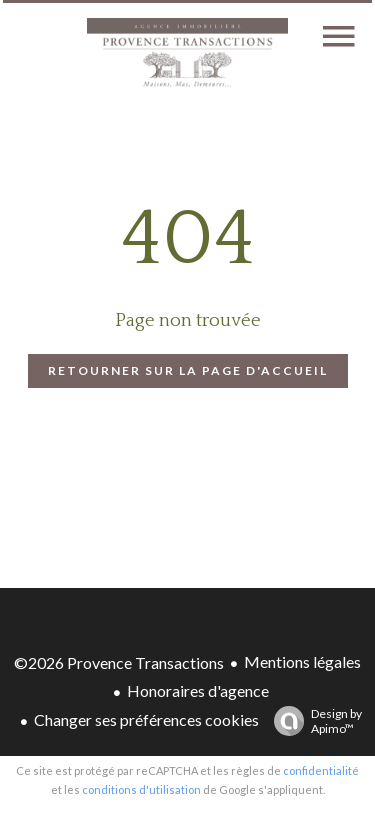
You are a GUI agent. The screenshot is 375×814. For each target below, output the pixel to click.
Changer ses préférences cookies (146, 719)
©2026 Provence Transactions (119, 662)
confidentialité (321, 770)
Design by (313, 721)
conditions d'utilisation (141, 789)
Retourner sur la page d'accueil (188, 370)
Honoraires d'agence (198, 690)
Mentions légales (302, 661)
